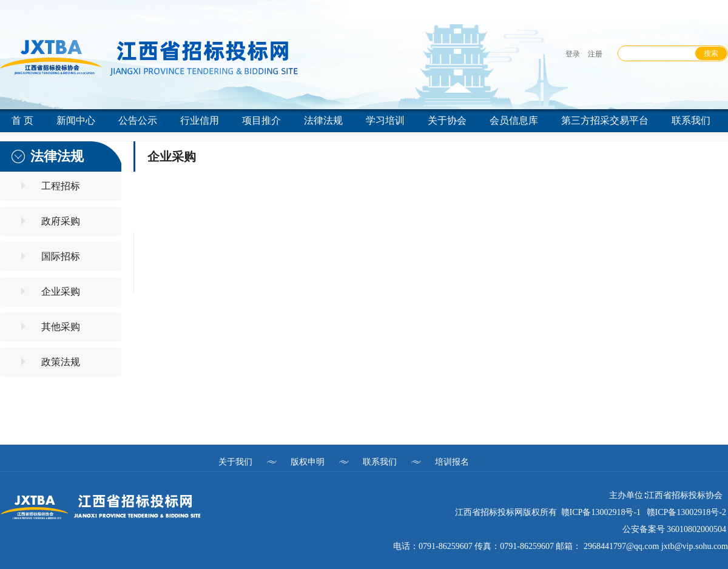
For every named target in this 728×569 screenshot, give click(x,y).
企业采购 (61, 291)
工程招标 (61, 186)
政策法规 (61, 362)
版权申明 (308, 462)
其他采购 (61, 327)
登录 (573, 54)
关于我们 (235, 462)
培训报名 (452, 462)
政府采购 (61, 221)
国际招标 (61, 256)
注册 (595, 54)
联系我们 (380, 462)
